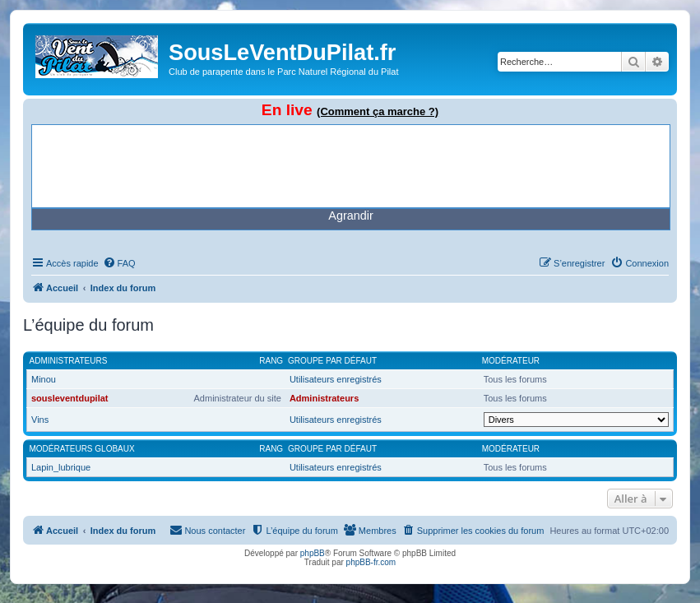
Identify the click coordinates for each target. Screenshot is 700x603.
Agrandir (350, 216)
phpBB (313, 553)
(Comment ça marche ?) (378, 111)
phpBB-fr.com (371, 562)
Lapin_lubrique (61, 467)
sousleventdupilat (70, 398)
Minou (44, 379)
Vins (40, 420)
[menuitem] (119, 263)
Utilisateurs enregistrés (336, 379)
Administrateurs (69, 361)
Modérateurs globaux (82, 449)
